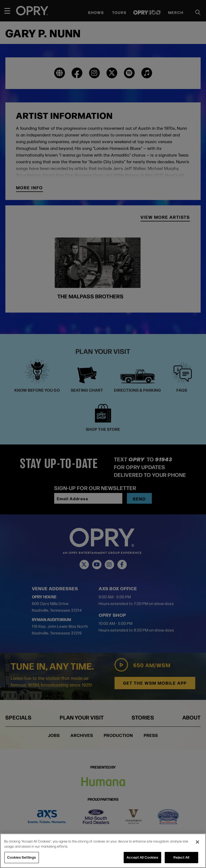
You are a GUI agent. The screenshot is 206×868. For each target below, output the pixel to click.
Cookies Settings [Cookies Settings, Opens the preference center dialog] (22, 857)
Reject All (181, 857)
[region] (103, 851)
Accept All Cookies (142, 857)
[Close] (197, 842)
